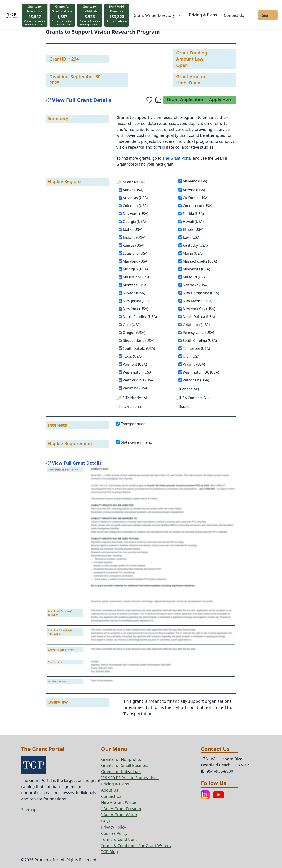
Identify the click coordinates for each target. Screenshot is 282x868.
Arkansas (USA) (135, 198)
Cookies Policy (114, 833)
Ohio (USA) (132, 325)
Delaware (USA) (135, 214)
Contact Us (237, 15)
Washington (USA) (138, 372)
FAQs (106, 821)
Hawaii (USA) (193, 222)
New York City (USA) (199, 309)
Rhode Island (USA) (138, 341)
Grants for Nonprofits (35, 9)
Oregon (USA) (134, 333)
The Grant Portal (177, 158)
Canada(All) (189, 389)
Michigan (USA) (135, 269)
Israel (185, 407)
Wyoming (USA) (135, 388)
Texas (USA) (132, 356)
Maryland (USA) (135, 261)
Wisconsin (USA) (196, 380)
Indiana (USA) (134, 237)
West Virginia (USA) (138, 380)
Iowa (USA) (192, 237)
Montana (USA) (135, 285)
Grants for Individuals (90, 9)
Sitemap (29, 809)
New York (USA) (135, 309)
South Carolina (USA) (200, 341)
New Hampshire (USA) (201, 293)
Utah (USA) (192, 356)
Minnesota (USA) (196, 269)
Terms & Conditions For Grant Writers (136, 846)
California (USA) (196, 198)
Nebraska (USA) (195, 285)
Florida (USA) (193, 214)
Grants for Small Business (62, 9)
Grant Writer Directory (158, 15)
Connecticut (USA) (197, 206)
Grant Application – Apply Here (200, 99)
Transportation (131, 424)
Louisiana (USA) (135, 253)
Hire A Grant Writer (119, 802)
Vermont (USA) (135, 364)
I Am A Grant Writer (119, 815)
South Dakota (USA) (139, 348)
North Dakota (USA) (199, 317)
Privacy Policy (114, 827)
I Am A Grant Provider (121, 809)
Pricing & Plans (203, 15)
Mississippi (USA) (137, 277)
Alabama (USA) (195, 181)
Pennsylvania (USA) (198, 333)
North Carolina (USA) (140, 317)
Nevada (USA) (134, 293)
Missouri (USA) (195, 277)
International (131, 407)
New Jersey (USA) (137, 301)
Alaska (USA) (133, 190)
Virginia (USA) (194, 364)
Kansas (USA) (134, 245)
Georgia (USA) (134, 222)
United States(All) (134, 182)
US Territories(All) (134, 398)
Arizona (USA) (194, 190)
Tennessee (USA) (196, 348)
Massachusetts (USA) (200, 261)
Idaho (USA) (132, 229)
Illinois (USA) (193, 229)
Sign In (268, 15)
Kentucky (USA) (195, 245)
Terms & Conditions (119, 839)
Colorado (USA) (135, 206)
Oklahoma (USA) (196, 325)
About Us (110, 790)
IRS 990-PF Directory (117, 9)
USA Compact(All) (194, 398)
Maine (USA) (193, 253)
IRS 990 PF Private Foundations (130, 778)
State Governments (135, 442)
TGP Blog (110, 852)
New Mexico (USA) (198, 301)
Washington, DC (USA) (201, 372)
